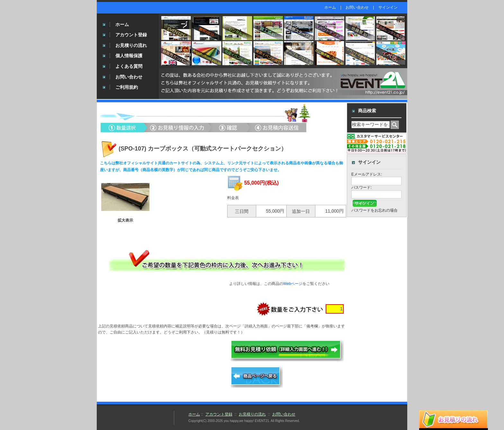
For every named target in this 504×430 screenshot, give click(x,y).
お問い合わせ (357, 7)
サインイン (388, 7)
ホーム (330, 7)
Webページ (293, 284)
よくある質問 (129, 66)
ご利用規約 (127, 87)
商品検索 (367, 111)
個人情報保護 (129, 56)
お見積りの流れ (131, 45)
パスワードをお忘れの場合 (374, 210)
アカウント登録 (131, 35)
